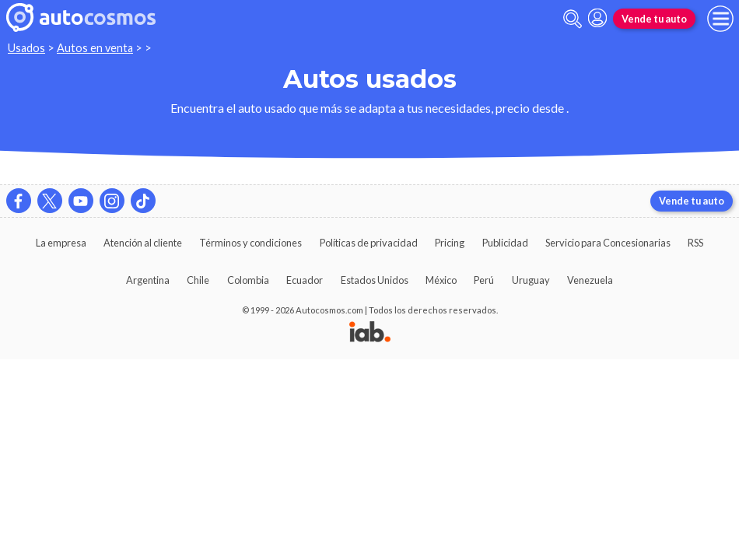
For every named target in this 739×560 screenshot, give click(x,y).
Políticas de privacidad (369, 243)
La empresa (61, 243)
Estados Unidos (375, 280)
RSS (695, 243)
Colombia (248, 280)
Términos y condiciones (250, 243)
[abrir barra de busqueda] (573, 19)
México (441, 280)
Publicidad (505, 243)
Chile (198, 280)
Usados (26, 48)
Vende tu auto (654, 19)
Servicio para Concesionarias (608, 243)
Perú (484, 280)
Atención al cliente (143, 243)
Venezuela (590, 280)
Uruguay (531, 280)
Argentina (148, 280)
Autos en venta (95, 48)
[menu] (720, 19)
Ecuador (305, 280)
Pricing (450, 243)
